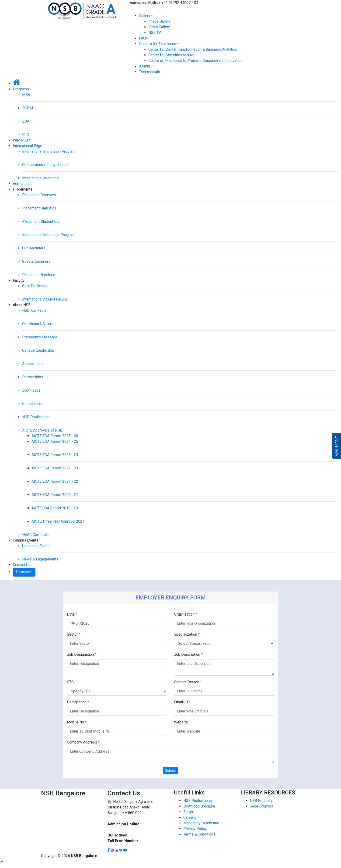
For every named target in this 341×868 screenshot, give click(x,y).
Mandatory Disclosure (201, 823)
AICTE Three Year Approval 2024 (58, 521)
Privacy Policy (195, 829)
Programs (21, 89)
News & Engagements (40, 559)
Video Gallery (159, 27)
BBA (26, 121)
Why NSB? (21, 140)
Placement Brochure (39, 275)
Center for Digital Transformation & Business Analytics (193, 49)
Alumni (144, 66)
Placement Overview (39, 195)
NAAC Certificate (36, 535)
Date (72, 614)
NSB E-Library (261, 801)
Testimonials (150, 72)
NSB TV (155, 33)
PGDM (28, 108)
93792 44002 (139, 835)
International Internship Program (48, 235)
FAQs (143, 38)
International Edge (28, 146)
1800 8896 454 (153, 841)
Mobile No (77, 722)
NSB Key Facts (34, 310)
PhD (26, 135)
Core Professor (35, 286)
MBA (26, 95)
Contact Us (22, 565)
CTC (70, 682)
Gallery (146, 16)
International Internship (41, 178)
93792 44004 (118, 830)
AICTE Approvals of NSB (42, 430)
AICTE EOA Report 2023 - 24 (55, 455)
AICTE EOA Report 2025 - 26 (55, 436)
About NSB (22, 305)
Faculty (19, 280)
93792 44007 (152, 824)
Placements (23, 189)
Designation (78, 702)
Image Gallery (160, 21)
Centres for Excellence (159, 44)
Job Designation (82, 654)
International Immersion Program (49, 151)
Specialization (187, 634)
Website (181, 722)
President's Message (40, 337)
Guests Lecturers (36, 261)
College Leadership (38, 350)
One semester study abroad (45, 165)
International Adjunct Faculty (45, 299)
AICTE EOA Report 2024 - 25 (55, 441)
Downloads (31, 390)
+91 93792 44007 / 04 (180, 3)
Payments (24, 572)
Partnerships (33, 377)
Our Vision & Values (38, 324)
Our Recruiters (34, 248)
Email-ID (182, 702)
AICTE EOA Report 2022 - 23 (55, 468)
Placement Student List (41, 221)
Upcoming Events (36, 546)
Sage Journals (261, 806)
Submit (170, 771)
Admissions (23, 184)
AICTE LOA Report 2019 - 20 (55, 508)
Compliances (33, 404)
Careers (190, 817)
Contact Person (188, 682)
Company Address (83, 742)
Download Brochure (199, 806)
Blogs (188, 812)
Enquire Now (337, 446)
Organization (186, 614)
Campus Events (26, 540)
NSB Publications (36, 417)
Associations (33, 364)
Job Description (188, 654)
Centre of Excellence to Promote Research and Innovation (195, 61)
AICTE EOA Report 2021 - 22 (55, 481)
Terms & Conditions (199, 834)
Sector (74, 634)
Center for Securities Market (171, 55)
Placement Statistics (39, 208)
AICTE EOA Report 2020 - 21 (55, 495)
